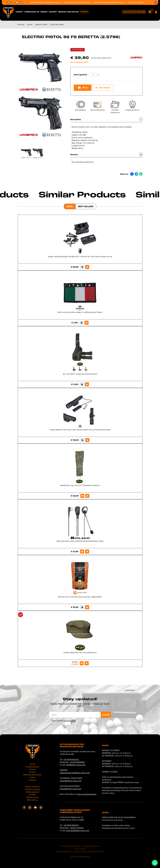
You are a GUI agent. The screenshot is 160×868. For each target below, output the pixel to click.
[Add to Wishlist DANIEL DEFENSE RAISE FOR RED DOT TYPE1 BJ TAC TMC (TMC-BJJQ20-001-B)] (87, 267)
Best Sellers (86, 206)
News (70, 206)
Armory (44, 12)
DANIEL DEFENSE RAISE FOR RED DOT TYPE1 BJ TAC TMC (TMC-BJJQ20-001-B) (80, 257)
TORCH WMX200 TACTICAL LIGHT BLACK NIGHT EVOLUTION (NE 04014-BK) (80, 430)
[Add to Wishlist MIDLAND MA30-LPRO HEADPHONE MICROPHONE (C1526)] (87, 552)
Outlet (33, 777)
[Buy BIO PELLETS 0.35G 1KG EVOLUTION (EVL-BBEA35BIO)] (82, 607)
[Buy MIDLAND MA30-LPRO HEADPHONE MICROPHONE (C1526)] (82, 552)
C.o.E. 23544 (80, 849)
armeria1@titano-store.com (78, 831)
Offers (84, 12)
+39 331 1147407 (77, 828)
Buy (83, 88)
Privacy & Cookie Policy (71, 846)
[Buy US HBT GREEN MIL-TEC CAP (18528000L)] (82, 663)
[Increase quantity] (98, 75)
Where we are (32, 797)
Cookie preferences (91, 846)
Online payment (33, 792)
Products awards (33, 789)
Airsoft (19, 12)
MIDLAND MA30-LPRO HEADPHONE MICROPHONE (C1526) (80, 541)
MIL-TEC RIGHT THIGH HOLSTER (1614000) (80, 374)
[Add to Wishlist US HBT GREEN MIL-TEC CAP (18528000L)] (87, 663)
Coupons (32, 780)
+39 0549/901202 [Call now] (88, 2)
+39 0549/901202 (71, 759)
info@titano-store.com (76, 765)
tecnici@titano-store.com (71, 781)
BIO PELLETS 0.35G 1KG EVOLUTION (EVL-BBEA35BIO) (80, 597)
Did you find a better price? (101, 58)
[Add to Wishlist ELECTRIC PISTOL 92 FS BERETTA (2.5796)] (103, 88)
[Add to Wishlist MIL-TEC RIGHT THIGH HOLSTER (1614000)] (87, 384)
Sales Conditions (33, 787)
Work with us (33, 800)
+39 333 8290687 (77, 762)
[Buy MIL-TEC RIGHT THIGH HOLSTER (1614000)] (82, 384)
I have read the (63, 721)
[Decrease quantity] (88, 75)
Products (21, 25)
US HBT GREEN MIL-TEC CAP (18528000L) (80, 653)
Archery (53, 12)
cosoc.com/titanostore (87, 794)
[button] (156, 2)
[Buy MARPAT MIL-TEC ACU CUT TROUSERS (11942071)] (82, 496)
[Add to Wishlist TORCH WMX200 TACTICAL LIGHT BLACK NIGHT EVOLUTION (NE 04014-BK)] (87, 440)
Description (106, 119)
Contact (32, 795)
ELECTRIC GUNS (57, 25)
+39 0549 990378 (71, 825)
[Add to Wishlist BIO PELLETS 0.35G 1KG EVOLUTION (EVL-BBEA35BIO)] (87, 607)
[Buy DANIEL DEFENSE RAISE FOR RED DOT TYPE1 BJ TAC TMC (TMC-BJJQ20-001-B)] (82, 267)
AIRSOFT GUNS (41, 25)
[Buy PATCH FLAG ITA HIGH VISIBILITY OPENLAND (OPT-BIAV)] (82, 323)
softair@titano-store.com (56, 2)
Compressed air (32, 12)
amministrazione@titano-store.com (116, 2)
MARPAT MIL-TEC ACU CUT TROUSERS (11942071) (80, 485)
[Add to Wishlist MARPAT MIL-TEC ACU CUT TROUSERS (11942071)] (87, 496)
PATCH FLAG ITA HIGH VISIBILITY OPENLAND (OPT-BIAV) (80, 312)
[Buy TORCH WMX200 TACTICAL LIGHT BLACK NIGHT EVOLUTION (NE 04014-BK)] (82, 440)
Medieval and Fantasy (69, 12)
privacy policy (70, 721)
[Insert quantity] (93, 75)
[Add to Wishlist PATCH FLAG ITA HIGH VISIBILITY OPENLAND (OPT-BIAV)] (87, 323)
